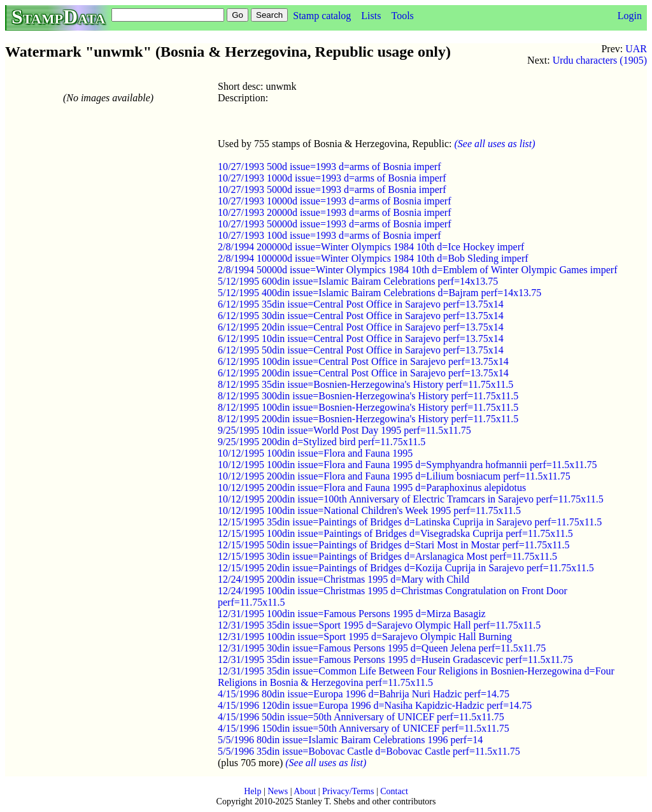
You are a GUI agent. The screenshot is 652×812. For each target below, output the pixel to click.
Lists (371, 16)
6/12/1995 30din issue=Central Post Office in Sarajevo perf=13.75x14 (361, 316)
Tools (402, 16)
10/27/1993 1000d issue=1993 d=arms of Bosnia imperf (332, 178)
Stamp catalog (322, 16)
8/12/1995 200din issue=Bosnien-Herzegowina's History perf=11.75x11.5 (368, 419)
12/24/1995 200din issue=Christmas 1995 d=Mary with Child (344, 579)
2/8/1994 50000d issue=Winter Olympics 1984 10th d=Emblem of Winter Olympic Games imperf (417, 270)
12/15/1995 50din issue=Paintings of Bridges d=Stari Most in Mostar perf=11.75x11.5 (394, 545)
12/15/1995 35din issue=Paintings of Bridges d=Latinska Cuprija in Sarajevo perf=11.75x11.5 (410, 522)
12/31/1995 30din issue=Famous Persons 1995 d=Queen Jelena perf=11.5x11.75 (382, 648)
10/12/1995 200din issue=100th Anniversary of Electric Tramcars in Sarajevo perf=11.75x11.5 (411, 499)
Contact (394, 791)
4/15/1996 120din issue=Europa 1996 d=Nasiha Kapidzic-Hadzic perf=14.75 (375, 705)
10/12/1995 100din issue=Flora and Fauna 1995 (315, 453)
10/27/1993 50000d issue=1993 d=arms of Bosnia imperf (334, 224)
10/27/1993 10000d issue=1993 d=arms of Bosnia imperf (334, 201)
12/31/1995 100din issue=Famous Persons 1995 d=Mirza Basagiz (352, 614)
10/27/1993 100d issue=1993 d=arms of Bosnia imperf (329, 235)
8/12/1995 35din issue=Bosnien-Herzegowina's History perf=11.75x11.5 (365, 384)
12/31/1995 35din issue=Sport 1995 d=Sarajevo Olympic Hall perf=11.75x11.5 (379, 625)
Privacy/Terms (348, 791)
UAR (636, 49)
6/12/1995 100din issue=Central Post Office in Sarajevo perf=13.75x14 (363, 361)
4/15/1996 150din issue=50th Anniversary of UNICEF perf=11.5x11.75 (364, 728)
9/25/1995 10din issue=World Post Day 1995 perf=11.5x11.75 (344, 430)
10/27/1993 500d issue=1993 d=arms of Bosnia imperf (329, 167)
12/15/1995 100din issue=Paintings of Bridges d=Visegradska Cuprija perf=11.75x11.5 (395, 533)
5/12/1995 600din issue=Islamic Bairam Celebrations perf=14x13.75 (358, 281)
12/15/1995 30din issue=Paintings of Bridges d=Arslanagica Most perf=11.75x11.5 (387, 556)
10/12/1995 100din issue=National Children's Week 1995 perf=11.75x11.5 (369, 510)
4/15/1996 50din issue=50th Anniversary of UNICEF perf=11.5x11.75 (361, 717)
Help (252, 791)
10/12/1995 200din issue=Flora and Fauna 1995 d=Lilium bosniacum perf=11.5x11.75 (394, 476)
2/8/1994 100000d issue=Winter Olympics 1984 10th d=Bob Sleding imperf (373, 258)
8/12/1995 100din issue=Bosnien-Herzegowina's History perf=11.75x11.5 (368, 407)
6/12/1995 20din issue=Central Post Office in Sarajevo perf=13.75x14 (361, 327)
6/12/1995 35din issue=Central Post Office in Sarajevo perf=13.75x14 (361, 304)
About (305, 791)
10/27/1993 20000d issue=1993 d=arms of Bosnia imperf (334, 212)
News (278, 791)
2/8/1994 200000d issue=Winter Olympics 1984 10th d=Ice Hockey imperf (371, 247)
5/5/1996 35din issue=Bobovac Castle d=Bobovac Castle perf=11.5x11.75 (369, 751)
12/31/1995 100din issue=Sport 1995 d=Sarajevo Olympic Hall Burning (365, 637)
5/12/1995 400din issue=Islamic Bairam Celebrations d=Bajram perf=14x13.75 (379, 293)
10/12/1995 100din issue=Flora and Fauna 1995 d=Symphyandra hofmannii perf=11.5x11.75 (407, 465)
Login (630, 16)
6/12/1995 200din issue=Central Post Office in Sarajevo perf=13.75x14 (363, 373)
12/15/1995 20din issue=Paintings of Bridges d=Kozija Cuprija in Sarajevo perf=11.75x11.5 (406, 568)
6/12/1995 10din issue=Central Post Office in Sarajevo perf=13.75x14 (361, 338)
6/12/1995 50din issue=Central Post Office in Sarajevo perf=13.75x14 (361, 350)
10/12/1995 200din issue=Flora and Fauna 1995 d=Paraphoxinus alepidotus (372, 488)
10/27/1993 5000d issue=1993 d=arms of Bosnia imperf (332, 189)
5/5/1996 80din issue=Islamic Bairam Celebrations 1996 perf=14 (350, 740)
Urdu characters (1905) (600, 60)
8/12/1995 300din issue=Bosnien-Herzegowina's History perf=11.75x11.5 (368, 396)
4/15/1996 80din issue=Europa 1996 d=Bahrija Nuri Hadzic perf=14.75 (364, 694)
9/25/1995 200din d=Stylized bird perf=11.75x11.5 (322, 442)
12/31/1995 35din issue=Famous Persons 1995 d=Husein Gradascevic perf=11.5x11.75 (395, 659)
